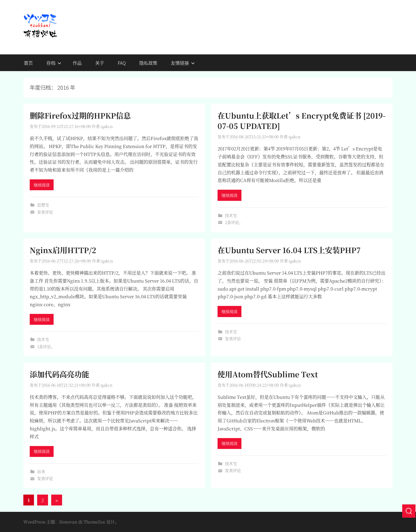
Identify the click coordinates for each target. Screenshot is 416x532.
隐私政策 (148, 63)
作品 (77, 63)
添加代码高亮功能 (59, 374)
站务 (41, 471)
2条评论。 (234, 222)
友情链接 (183, 63)
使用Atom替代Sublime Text (268, 374)
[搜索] (409, 511)
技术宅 (231, 215)
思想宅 (43, 205)
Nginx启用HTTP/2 (63, 250)
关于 (100, 63)
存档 (54, 63)
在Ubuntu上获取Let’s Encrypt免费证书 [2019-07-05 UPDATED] (302, 121)
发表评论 (45, 212)
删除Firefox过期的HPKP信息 (80, 115)
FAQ (122, 63)
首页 (28, 63)
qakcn (107, 126)
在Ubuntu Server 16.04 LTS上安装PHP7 (289, 250)
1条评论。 (46, 346)
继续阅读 (42, 185)
